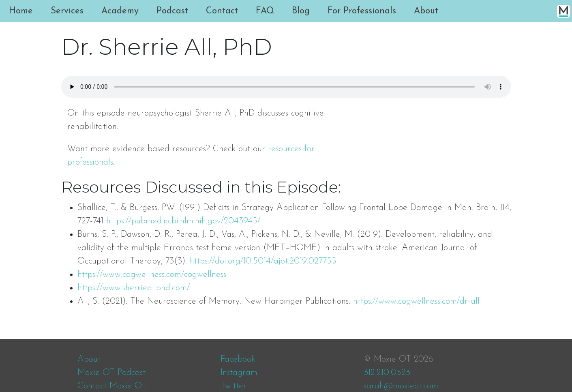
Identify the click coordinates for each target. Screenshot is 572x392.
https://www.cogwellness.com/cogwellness (152, 275)
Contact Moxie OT (112, 386)
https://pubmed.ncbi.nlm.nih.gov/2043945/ (183, 221)
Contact (222, 11)
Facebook (238, 359)
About (426, 11)
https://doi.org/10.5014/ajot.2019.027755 (263, 261)
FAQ (265, 11)
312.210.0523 (387, 373)
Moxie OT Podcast (111, 373)
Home (21, 11)
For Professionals (362, 11)
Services (67, 11)
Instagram (239, 373)
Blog (301, 11)
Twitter (234, 386)
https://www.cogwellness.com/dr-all (416, 301)
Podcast (172, 11)
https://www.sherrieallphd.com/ (134, 288)
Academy (120, 11)
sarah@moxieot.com (401, 386)
